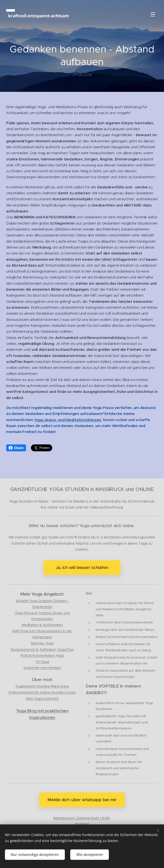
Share (16, 448)
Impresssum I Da (68, 818)
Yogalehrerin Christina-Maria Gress (42, 686)
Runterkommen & (25, 650)
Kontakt (82, 824)
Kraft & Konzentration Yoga (42, 655)
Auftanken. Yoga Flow (57, 650)
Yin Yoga (42, 661)
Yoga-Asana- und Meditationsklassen (68, 420)
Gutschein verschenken (42, 668)
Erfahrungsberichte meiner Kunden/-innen (42, 692)
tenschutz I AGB (96, 818)
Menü (153, 14)
